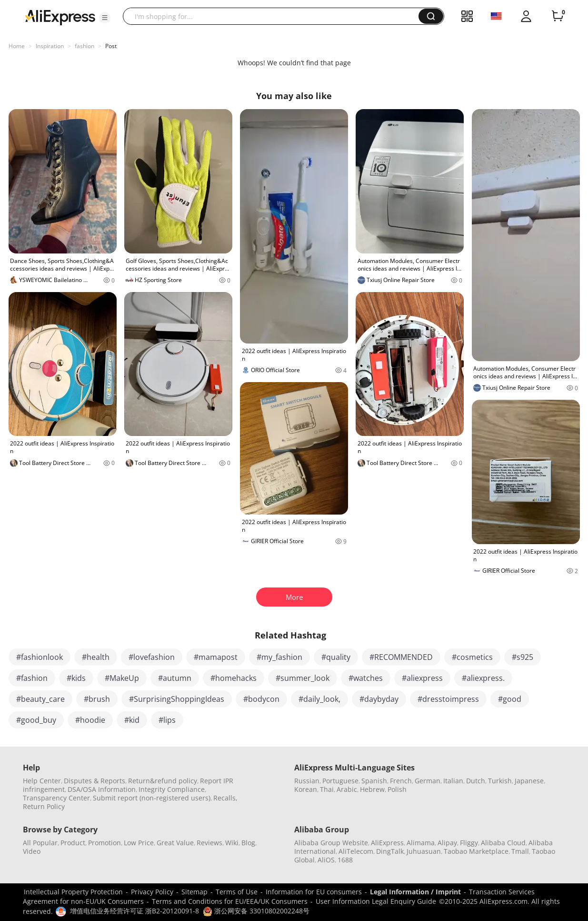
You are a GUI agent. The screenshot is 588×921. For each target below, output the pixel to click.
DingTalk (390, 851)
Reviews (209, 843)
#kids (76, 678)
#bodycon (261, 699)
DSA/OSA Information (102, 789)
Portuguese (340, 781)
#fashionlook (40, 657)
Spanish (374, 781)
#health (96, 657)
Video (32, 851)
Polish (397, 789)
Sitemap (194, 892)
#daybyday (379, 699)
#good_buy (36, 720)
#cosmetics (472, 657)
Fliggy (469, 843)
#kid (132, 720)
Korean (306, 789)
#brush (97, 699)
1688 (345, 860)
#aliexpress (422, 678)
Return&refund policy (163, 781)
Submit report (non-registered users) (152, 798)
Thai (327, 789)
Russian (307, 781)
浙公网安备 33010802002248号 (256, 911)
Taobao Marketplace (476, 851)
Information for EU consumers (314, 892)
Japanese (529, 781)
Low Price (139, 843)
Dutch (476, 781)
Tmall (520, 851)
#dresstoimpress (448, 699)
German (428, 781)
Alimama (421, 843)
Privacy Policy (152, 892)
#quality (336, 657)
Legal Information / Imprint (415, 892)
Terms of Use (237, 892)
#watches (366, 678)
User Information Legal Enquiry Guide (376, 901)
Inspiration (50, 46)
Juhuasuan (424, 851)
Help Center (42, 781)
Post (111, 46)
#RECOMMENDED (401, 657)
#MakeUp (122, 678)
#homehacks (234, 678)
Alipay (447, 843)
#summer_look (303, 678)
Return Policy (44, 806)
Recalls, (225, 798)
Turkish (500, 781)
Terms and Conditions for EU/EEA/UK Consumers (230, 901)
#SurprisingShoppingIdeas (177, 699)
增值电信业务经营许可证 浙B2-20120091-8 (135, 911)
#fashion (32, 678)
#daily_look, (319, 699)
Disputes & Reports (95, 781)
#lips (167, 720)
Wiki (232, 843)
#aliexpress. (483, 678)
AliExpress (387, 843)
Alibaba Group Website (331, 843)
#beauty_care (40, 699)
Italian (453, 781)
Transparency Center (56, 798)
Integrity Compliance (172, 789)
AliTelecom (356, 851)
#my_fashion (279, 657)
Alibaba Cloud (503, 843)
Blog (248, 843)
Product (73, 843)
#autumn (175, 678)
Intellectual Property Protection (73, 892)
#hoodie (90, 720)
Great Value (175, 843)
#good (510, 699)
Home (17, 46)
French (401, 781)
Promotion (105, 843)
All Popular (40, 843)
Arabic (347, 789)
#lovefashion (152, 657)
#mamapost (216, 657)
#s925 (523, 657)
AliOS (326, 860)
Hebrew (372, 789)
